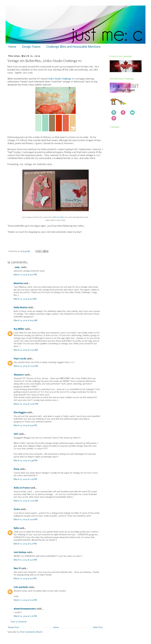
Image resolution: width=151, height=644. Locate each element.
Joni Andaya (20, 552)
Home (12, 47)
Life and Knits (21, 587)
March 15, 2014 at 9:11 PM (25, 579)
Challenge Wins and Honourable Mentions (73, 47)
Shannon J (19, 375)
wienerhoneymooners (25, 609)
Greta (17, 509)
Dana (16, 469)
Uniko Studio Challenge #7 (61, 79)
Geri (16, 434)
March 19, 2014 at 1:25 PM (25, 616)
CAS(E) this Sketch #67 (60, 217)
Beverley (18, 284)
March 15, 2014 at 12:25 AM (26, 501)
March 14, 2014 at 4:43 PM (25, 426)
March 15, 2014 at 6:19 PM (25, 560)
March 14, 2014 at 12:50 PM (26, 404)
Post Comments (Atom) (31, 632)
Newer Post (14, 627)
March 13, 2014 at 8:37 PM (25, 275)
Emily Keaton (21, 308)
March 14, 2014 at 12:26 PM (26, 366)
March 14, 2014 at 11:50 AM (26, 350)
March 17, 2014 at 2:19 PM (25, 600)
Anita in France (22, 488)
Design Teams (31, 47)
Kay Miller (19, 329)
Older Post (98, 627)
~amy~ (17, 267)
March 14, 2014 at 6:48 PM (25, 461)
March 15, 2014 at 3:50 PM (25, 520)
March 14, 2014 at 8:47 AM (25, 321)
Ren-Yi (17, 569)
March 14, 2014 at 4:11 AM (25, 299)
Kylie (16, 528)
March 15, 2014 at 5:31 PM (25, 544)
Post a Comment (19, 622)
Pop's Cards (20, 359)
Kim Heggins (20, 413)
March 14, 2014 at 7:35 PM (25, 479)
